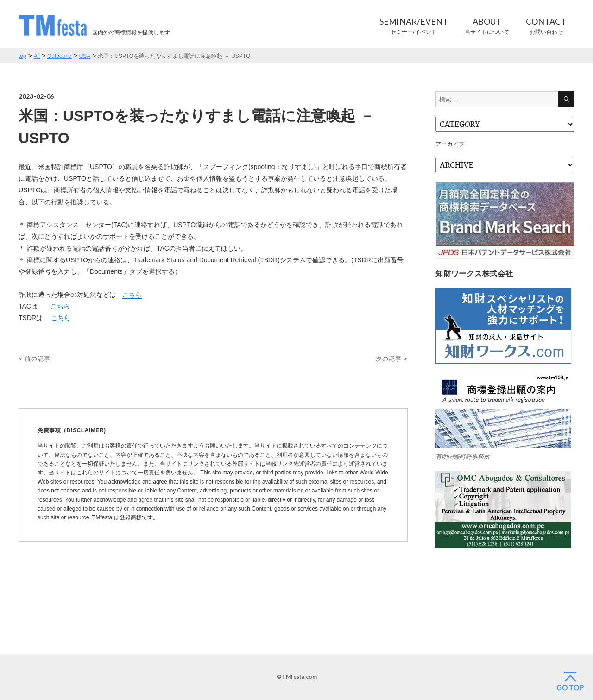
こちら (132, 295)
